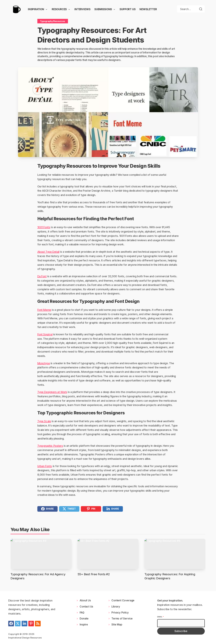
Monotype (44, 363)
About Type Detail (48, 252)
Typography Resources (53, 21)
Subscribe (181, 631)
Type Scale (44, 421)
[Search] (201, 9)
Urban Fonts (45, 466)
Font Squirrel (45, 334)
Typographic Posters (50, 446)
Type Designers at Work (52, 392)
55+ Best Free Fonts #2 (94, 574)
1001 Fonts (44, 227)
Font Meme (44, 310)
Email (160, 617)
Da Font (42, 276)
